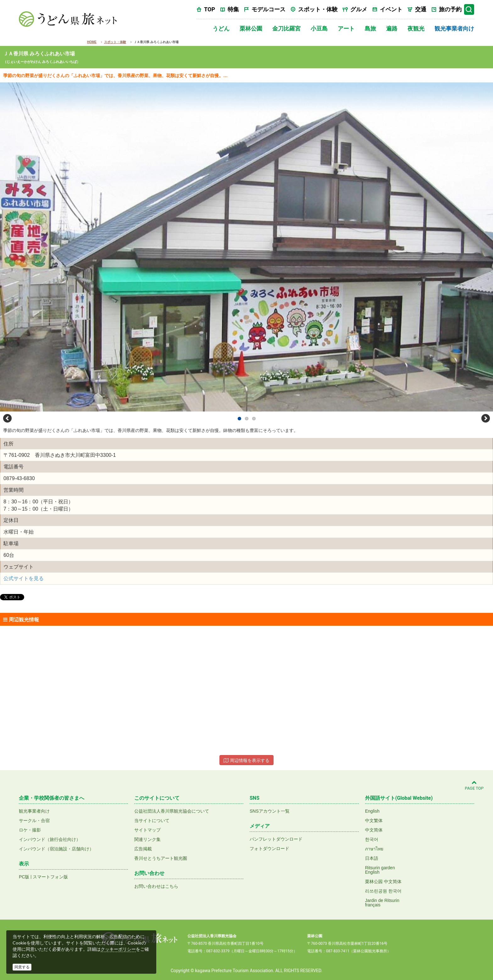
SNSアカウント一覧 (270, 811)
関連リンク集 (147, 839)
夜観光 (416, 28)
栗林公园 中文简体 (383, 882)
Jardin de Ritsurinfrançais (382, 903)
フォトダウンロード (269, 848)
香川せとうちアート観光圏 (161, 858)
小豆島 (319, 28)
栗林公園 (251, 28)
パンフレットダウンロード (276, 839)
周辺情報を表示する (246, 760)
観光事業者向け (454, 28)
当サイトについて (152, 820)
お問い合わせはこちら (156, 886)
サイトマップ (147, 830)
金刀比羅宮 (286, 28)
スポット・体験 (318, 9)
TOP (210, 9)
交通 (421, 9)
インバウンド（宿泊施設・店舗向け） (56, 849)
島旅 (370, 28)
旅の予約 (450, 9)
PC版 (24, 877)
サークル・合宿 (34, 820)
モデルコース (269, 9)
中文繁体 (374, 820)
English (372, 811)
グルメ (359, 9)
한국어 (372, 839)
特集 (233, 9)
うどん (221, 28)
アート (346, 28)
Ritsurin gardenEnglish (380, 870)
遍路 (392, 28)
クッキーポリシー (118, 949)
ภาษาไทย (374, 849)
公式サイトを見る (24, 578)
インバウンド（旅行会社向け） (50, 839)
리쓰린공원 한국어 (383, 891)
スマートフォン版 (50, 877)
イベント (391, 9)
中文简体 (374, 830)
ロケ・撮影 (30, 830)
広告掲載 (143, 849)
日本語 (372, 858)
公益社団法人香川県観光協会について (172, 811)
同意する (22, 967)
